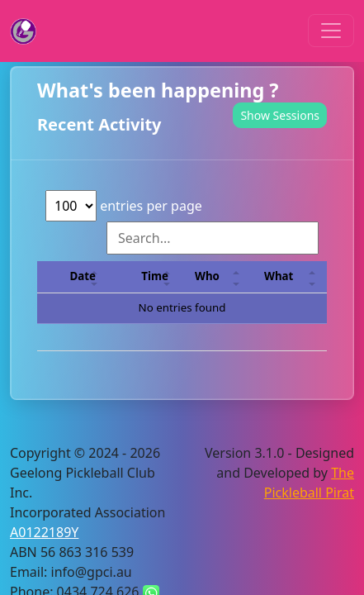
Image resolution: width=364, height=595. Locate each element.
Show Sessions (280, 115)
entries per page (124, 206)
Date (83, 276)
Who (207, 276)
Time (155, 276)
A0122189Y (44, 532)
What (279, 276)
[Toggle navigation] (331, 31)
